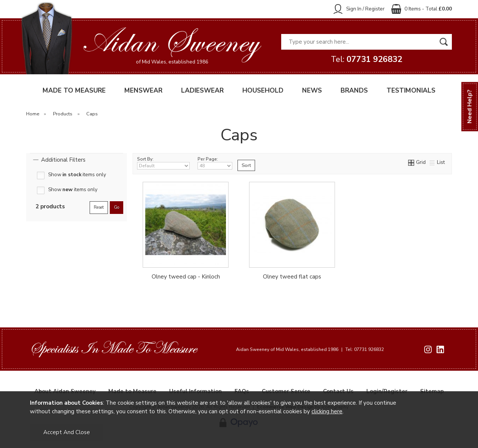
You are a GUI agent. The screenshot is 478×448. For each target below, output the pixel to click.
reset (99, 207)
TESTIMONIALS (411, 91)
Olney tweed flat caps (292, 277)
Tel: (367, 59)
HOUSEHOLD (263, 91)
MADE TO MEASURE (74, 91)
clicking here (327, 411)
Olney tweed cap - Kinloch (186, 277)
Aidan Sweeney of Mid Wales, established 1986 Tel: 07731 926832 (310, 349)
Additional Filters (63, 160)
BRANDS (354, 91)
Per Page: (215, 163)
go (117, 207)
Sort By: (163, 163)
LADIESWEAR (202, 91)
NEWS (312, 91)
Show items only (77, 175)
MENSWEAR (143, 91)
